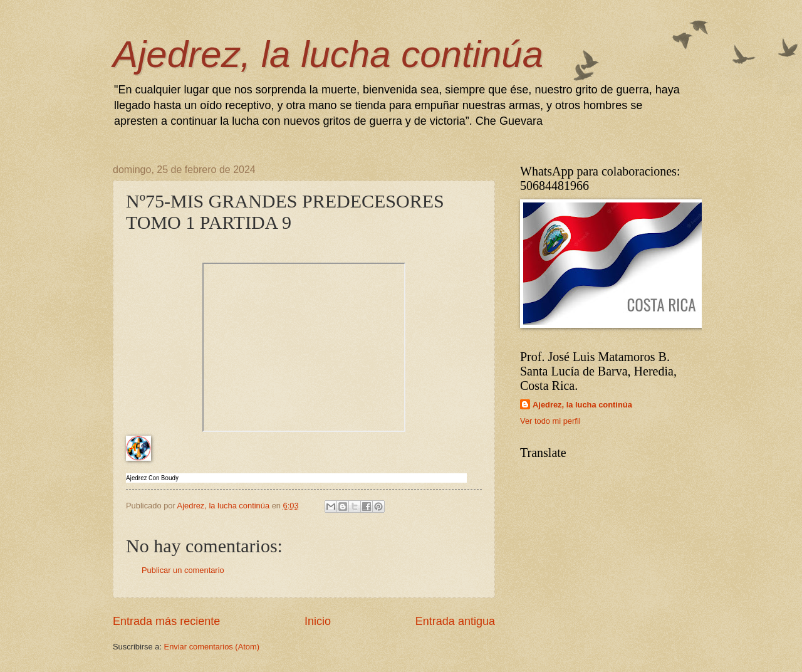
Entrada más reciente (166, 621)
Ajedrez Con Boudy (152, 478)
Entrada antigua (455, 621)
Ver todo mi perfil (550, 421)
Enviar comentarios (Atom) (212, 647)
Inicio (318, 621)
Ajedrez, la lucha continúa (328, 54)
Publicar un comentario (183, 570)
